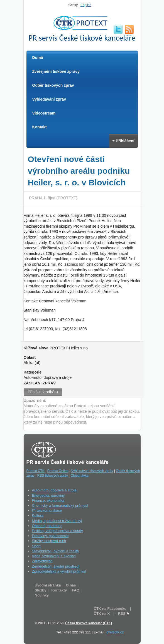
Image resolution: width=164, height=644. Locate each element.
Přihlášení (123, 141)
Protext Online (58, 471)
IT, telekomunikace (47, 510)
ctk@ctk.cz (115, 632)
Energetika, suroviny (48, 495)
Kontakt (40, 127)
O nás (71, 585)
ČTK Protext (82, 23)
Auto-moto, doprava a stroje (54, 490)
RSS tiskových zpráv (53, 476)
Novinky (42, 595)
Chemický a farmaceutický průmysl (60, 505)
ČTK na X (102, 614)
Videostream (44, 113)
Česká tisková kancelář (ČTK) (89, 623)
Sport (36, 546)
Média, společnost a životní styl (57, 521)
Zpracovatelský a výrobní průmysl (59, 571)
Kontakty (59, 590)
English (86, 5)
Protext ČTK (36, 471)
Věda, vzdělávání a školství (54, 556)
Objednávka (79, 476)
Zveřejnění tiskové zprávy (56, 71)
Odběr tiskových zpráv (53, 85)
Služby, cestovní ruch (49, 541)
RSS (129, 29)
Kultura (38, 515)
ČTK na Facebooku (110, 609)
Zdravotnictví (42, 561)
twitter (118, 29)
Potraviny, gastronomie (50, 536)
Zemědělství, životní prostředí (56, 566)
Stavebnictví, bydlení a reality (56, 551)
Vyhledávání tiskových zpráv (92, 471)
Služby (41, 590)
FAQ (76, 590)
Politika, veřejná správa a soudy (58, 531)
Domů (38, 58)
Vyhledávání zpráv (49, 99)
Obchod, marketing (47, 526)
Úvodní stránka (48, 585)
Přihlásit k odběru (43, 392)
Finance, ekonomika (48, 500)
